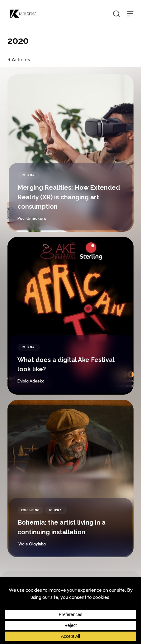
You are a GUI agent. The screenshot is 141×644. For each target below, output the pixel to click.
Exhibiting (31, 510)
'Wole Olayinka (32, 544)
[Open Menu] (130, 14)
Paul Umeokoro (32, 218)
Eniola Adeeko (31, 381)
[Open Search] (116, 14)
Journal (29, 175)
